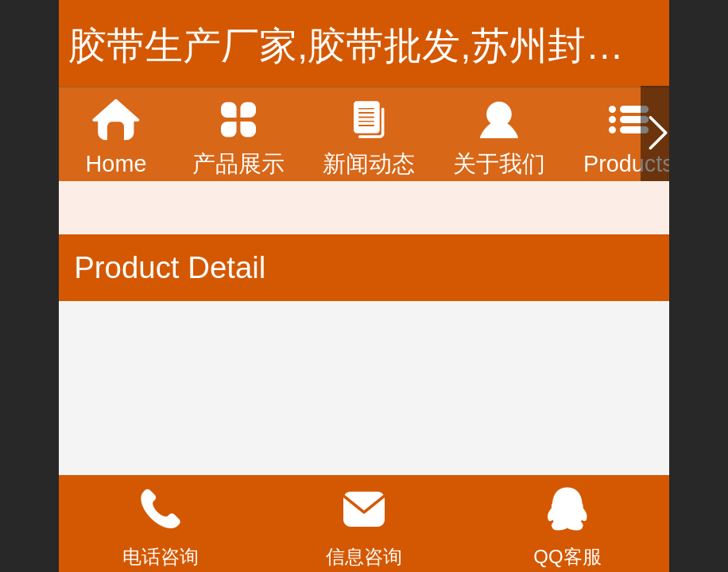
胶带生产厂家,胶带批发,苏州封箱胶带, (389, 46)
